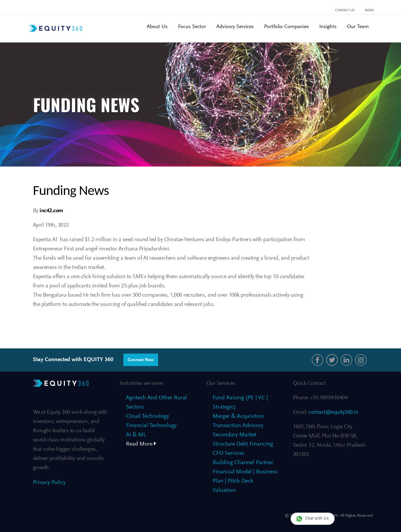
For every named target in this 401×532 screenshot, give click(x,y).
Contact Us (345, 10)
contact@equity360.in (333, 412)
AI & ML (136, 435)
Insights (328, 27)
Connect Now (141, 360)
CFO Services (229, 453)
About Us (157, 27)
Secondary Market (234, 435)
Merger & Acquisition (238, 416)
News (369, 10)
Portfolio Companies (286, 27)
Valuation (224, 490)
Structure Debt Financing (243, 444)
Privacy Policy (49, 483)
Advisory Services (235, 27)
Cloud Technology (147, 416)
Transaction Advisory (238, 426)
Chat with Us (312, 519)
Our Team (358, 27)
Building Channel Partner (243, 463)
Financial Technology (151, 426)
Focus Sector (192, 27)
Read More (141, 444)
